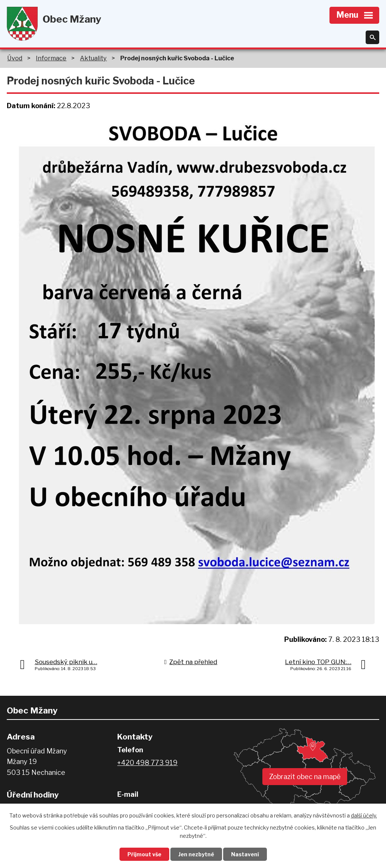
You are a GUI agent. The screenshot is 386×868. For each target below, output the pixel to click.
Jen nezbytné (196, 854)
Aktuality (93, 58)
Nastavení (245, 854)
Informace (51, 58)
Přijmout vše (144, 854)
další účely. (364, 815)
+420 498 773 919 (147, 763)
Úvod (15, 58)
